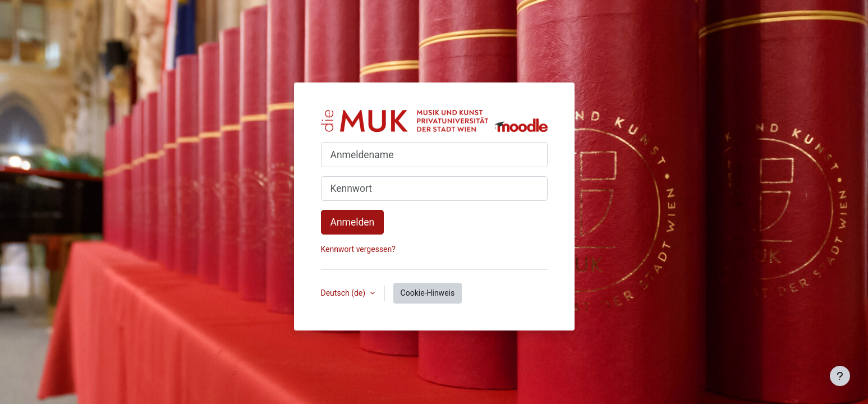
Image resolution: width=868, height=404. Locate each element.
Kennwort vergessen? (358, 249)
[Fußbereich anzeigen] (840, 376)
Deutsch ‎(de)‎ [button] (344, 293)
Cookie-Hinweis (428, 293)
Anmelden (353, 222)
